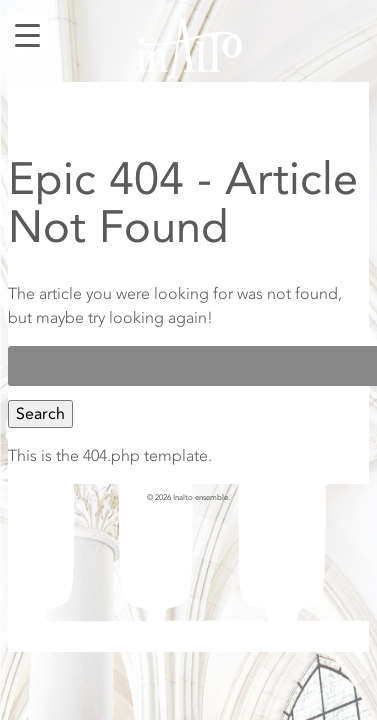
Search (40, 414)
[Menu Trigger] (28, 35)
